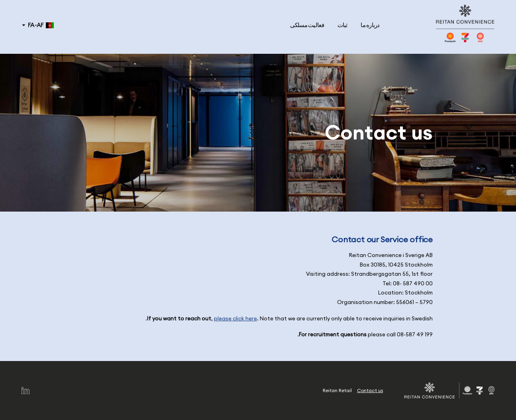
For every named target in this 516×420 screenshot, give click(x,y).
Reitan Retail (337, 390)
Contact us (370, 390)
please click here (235, 319)
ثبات (342, 25)
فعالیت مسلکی (307, 25)
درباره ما (370, 25)
